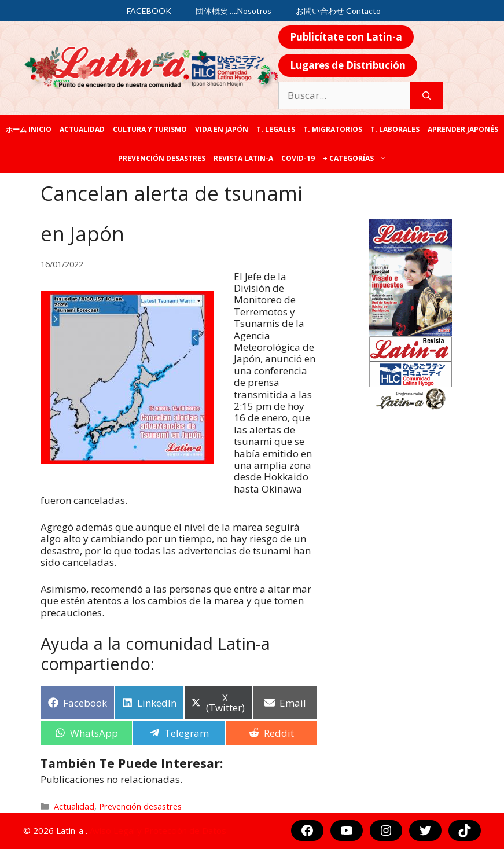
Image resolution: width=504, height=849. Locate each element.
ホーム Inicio (29, 129)
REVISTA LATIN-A (243, 158)
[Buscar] (427, 95)
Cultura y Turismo (150, 129)
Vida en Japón (222, 129)
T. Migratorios (333, 129)
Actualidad (82, 129)
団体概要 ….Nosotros (233, 11)
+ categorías (357, 159)
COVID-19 (298, 158)
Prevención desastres (162, 158)
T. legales (276, 129)
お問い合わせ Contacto (338, 11)
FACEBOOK (149, 11)
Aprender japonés (463, 129)
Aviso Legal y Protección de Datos (158, 830)
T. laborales (395, 129)
